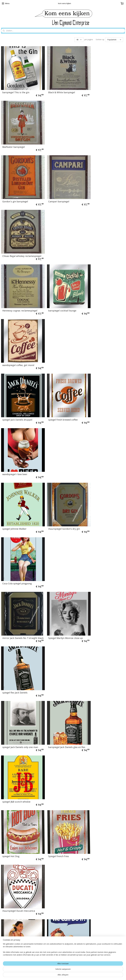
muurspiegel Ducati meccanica (103, 443)
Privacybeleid (50, 898)
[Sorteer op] (114, 40)
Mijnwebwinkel (91, 976)
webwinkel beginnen (69, 976)
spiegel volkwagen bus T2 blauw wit (103, 543)
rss (60, 976)
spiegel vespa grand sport (100, 747)
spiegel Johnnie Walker (14, 291)
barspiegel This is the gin (16, 88)
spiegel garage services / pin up (103, 595)
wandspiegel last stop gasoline (61, 848)
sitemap (55, 976)
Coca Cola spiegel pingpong (101, 291)
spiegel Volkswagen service (17, 747)
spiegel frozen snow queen (100, 696)
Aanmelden (91, 908)
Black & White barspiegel (58, 88)
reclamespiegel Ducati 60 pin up (19, 494)
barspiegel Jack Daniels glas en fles (63, 392)
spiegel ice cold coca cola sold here (105, 646)
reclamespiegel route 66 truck (102, 848)
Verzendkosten (51, 889)
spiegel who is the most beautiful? (63, 646)
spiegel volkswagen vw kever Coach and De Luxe (59, 543)
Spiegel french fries (55, 443)
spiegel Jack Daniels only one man (20, 392)
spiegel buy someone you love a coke (19, 847)
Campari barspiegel (55, 139)
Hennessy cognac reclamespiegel (20, 190)
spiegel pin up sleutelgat (99, 797)
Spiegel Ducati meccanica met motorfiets (102, 492)
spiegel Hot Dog (11, 443)
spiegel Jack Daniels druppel (17, 240)
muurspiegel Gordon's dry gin (60, 291)
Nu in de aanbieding (53, 907)
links (45, 903)
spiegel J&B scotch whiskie (100, 392)
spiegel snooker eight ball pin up (20, 544)
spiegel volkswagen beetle (58, 797)
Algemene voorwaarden (55, 893)
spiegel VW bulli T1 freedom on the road (61, 746)
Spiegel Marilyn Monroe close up (62, 342)
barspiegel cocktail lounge (58, 190)
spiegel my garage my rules (59, 595)
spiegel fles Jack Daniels (99, 342)
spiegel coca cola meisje (15, 696)
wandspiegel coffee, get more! (102, 190)
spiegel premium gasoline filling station (19, 594)
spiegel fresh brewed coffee (59, 240)
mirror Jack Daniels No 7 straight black (20, 341)
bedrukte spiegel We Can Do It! (61, 494)
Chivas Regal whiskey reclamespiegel (97, 138)
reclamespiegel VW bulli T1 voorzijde (59, 695)
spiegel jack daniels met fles (17, 646)
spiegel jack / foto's (13, 797)
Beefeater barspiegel (97, 88)
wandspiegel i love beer (99, 240)
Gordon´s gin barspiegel (15, 139)
